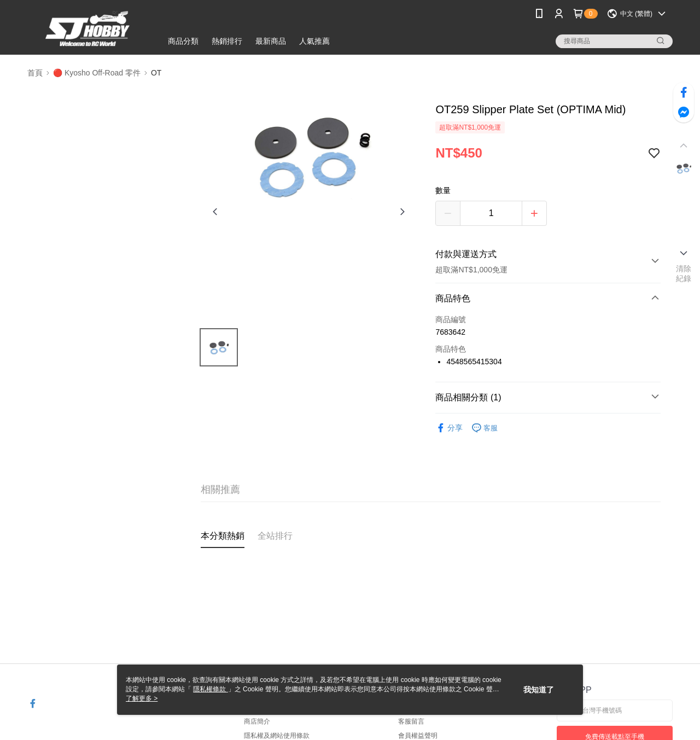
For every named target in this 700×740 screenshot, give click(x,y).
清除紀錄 (684, 273)
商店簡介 (257, 721)
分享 (449, 428)
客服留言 (411, 721)
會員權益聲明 (418, 736)
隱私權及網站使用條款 (277, 736)
